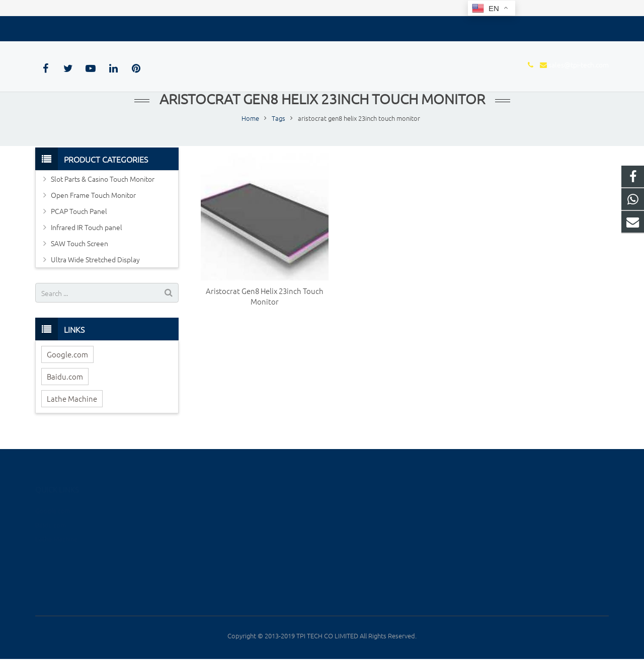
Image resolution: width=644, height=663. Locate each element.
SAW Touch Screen (79, 246)
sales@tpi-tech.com (86, 27)
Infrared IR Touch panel (87, 230)
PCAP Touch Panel (79, 214)
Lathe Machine (72, 401)
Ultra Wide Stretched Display (95, 262)
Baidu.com (65, 379)
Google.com (67, 357)
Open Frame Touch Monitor (93, 198)
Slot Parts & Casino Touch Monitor (103, 182)
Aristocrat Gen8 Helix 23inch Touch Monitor (265, 299)
